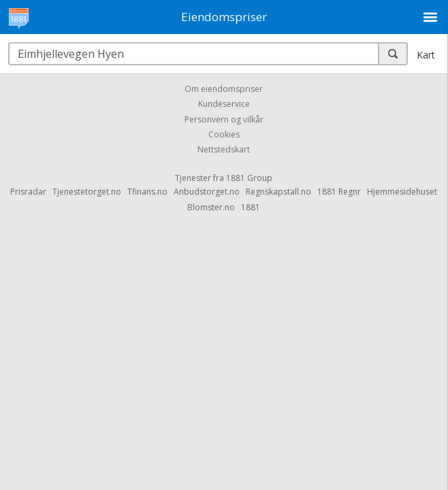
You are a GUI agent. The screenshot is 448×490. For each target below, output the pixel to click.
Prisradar (28, 192)
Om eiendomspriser (224, 89)
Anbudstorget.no (207, 192)
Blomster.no (211, 207)
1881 (251, 207)
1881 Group (249, 178)
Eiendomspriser (224, 17)
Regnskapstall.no (278, 192)
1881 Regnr (339, 192)
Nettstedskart (224, 150)
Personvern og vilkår (224, 119)
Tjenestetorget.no (87, 192)
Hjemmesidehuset (402, 192)
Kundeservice (224, 104)
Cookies (224, 134)
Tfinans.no (147, 192)
